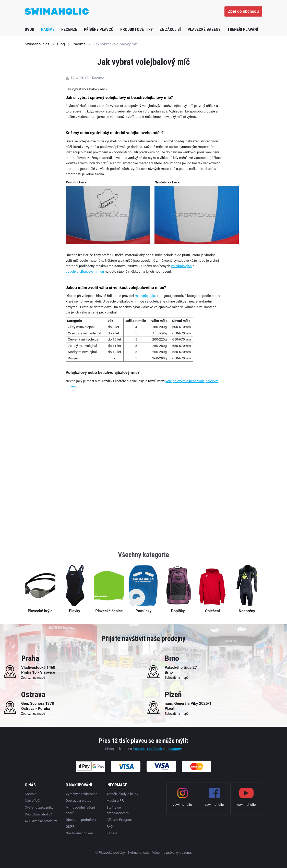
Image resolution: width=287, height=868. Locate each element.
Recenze (69, 29)
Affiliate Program (119, 820)
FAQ (110, 826)
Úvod (29, 29)
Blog (61, 44)
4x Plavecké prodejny (41, 821)
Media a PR (115, 800)
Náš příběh (33, 800)
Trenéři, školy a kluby (122, 794)
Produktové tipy (136, 29)
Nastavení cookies (80, 833)
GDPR (70, 826)
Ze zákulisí (170, 29)
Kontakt (31, 794)
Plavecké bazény (204, 29)
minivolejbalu (145, 296)
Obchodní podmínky (81, 820)
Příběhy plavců (99, 29)
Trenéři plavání (243, 29)
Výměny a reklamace (81, 794)
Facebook (155, 749)
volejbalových (181, 266)
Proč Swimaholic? (38, 814)
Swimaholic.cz (37, 44)
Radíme (48, 29)
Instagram (173, 749)
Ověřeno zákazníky (39, 807)
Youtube (139, 749)
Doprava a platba (79, 800)
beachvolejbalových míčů (85, 271)
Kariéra (112, 833)
